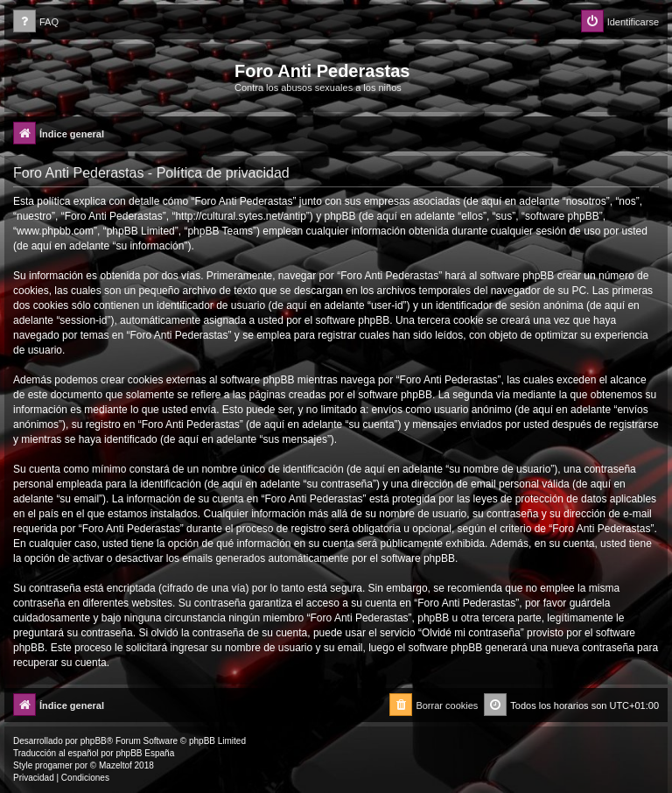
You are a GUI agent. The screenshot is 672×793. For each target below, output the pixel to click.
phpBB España (145, 753)
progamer (54, 765)
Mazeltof (115, 765)
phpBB (94, 741)
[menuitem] (36, 22)
